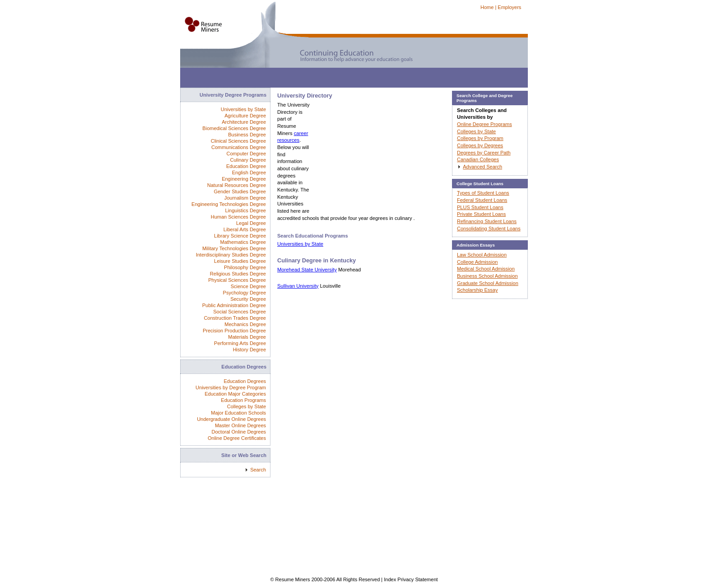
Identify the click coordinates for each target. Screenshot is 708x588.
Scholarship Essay (477, 290)
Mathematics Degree (243, 242)
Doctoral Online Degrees (239, 432)
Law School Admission (482, 255)
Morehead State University (307, 270)
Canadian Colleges (478, 159)
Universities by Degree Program (231, 387)
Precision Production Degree (234, 331)
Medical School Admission (486, 269)
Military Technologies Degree (234, 248)
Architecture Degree (244, 122)
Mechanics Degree (245, 324)
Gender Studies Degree (240, 191)
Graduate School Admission (488, 283)
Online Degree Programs (484, 124)
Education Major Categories (235, 394)
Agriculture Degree (245, 116)
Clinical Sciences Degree (238, 141)
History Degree (249, 350)
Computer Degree (246, 154)
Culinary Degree (248, 160)
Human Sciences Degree (238, 217)
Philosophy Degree (245, 267)
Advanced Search (482, 167)
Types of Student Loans (483, 193)
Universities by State (300, 244)
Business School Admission (487, 276)
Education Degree (246, 166)
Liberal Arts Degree (245, 229)
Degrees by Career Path (484, 153)
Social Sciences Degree (240, 312)
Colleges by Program (480, 138)
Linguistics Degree (246, 210)
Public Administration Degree (234, 305)
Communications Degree (239, 147)
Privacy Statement (417, 579)
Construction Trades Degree (235, 318)
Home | (488, 7)
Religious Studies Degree (238, 274)
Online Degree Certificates (237, 438)
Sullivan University (298, 286)
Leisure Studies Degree (240, 261)
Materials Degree (247, 337)
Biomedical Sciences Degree (234, 128)
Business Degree (247, 135)
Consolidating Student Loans (489, 229)
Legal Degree (251, 223)
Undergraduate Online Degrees (231, 419)
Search (258, 470)
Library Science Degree (240, 236)
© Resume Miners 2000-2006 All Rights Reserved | (327, 579)
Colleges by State (247, 406)
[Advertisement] (345, 77)
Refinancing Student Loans (487, 221)
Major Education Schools (238, 413)
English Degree (249, 173)
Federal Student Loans (482, 200)
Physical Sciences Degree (237, 280)
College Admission (477, 262)
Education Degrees (245, 381)
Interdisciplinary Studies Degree (231, 255)
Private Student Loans (481, 214)
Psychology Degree (245, 293)
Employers (509, 7)
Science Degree (248, 286)
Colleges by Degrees (480, 145)
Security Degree (248, 299)
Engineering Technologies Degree (229, 204)
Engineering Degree (244, 179)
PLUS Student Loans (480, 207)
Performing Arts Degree (240, 343)
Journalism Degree (245, 198)
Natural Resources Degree (237, 185)
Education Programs (243, 400)
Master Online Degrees (240, 425)
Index (390, 579)
